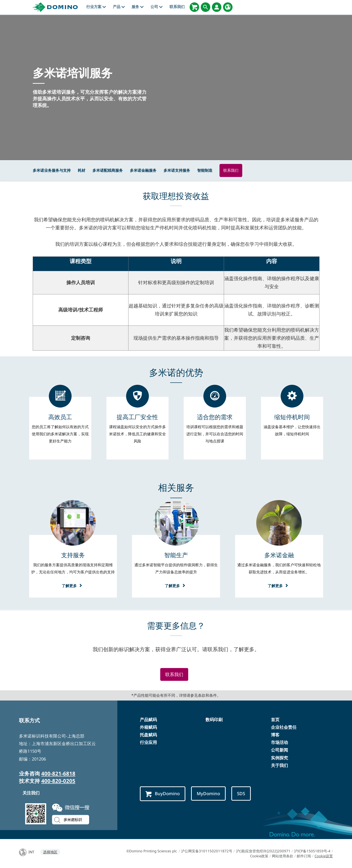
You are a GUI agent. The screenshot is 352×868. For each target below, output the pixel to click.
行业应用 (148, 743)
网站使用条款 (283, 856)
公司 (157, 7)
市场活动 (279, 743)
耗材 (82, 170)
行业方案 (96, 7)
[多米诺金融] (279, 555)
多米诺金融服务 (143, 170)
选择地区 (50, 852)
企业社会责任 (284, 727)
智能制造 (205, 170)
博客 (275, 735)
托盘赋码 (148, 735)
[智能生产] (176, 555)
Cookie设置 (324, 856)
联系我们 (177, 7)
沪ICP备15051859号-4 (312, 851)
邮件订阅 (304, 856)
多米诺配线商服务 (108, 170)
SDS (242, 794)
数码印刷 (214, 719)
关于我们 (279, 765)
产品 (119, 7)
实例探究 (279, 758)
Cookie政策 (259, 856)
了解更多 (73, 585)
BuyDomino (163, 794)
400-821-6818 (58, 773)
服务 (138, 7)
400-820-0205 (58, 781)
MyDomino (209, 794)
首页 (275, 719)
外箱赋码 (148, 727)
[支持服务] (73, 555)
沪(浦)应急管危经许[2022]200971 (263, 851)
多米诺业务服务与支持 (52, 170)
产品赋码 (148, 719)
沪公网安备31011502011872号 (207, 851)
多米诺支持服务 (177, 170)
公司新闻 (279, 750)
